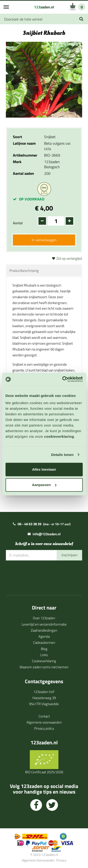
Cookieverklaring (44, 661)
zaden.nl (44, 7)
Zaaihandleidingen (44, 630)
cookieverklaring (59, 436)
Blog (44, 649)
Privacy (61, 860)
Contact (44, 716)
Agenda (44, 636)
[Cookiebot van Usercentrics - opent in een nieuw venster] (63, 379)
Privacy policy (44, 728)
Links (44, 655)
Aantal (18, 223)
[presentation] (42, 574)
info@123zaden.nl (47, 534)
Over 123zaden (44, 618)
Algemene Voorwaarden (38, 860)
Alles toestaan (44, 469)
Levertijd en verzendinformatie (44, 624)
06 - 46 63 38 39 (29, 524)
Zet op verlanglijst (69, 258)
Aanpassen (44, 485)
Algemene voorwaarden (44, 722)
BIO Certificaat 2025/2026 (44, 772)
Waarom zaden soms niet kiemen (44, 667)
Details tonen (62, 455)
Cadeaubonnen (44, 642)
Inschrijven (69, 555)
